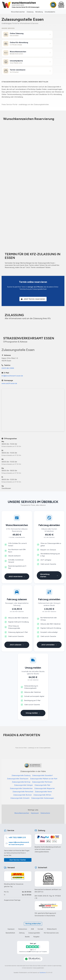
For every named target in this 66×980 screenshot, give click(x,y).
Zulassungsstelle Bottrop (21, 782)
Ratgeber (36, 937)
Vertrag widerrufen (33, 924)
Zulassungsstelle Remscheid (23, 792)
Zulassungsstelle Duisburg (21, 775)
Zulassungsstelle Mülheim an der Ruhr (44, 779)
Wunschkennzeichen (18, 12)
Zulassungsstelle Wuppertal (44, 788)
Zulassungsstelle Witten (42, 795)
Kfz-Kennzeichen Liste (51, 933)
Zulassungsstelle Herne (43, 792)
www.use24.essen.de (9, 383)
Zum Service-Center (18, 860)
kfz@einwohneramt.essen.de (12, 376)
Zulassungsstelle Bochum (23, 795)
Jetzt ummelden (49, 645)
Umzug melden (33, 713)
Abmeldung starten (49, 575)
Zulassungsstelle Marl (42, 785)
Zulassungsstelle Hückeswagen (43, 798)
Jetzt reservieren (17, 577)
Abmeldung (39, 12)
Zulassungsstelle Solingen (24, 785)
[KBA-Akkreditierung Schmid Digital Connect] (33, 959)
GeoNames (43, 973)
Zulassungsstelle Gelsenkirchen (21, 788)
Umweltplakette (50, 12)
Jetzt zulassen (17, 645)
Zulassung (30, 12)
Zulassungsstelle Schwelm (20, 798)
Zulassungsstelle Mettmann (42, 782)
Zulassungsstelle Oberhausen (18, 779)
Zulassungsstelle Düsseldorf (42, 775)
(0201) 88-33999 (8, 368)
